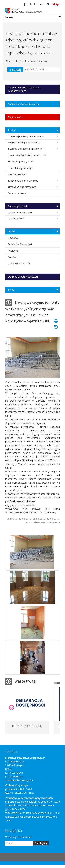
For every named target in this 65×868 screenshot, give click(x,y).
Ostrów (12, 257)
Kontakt (12, 751)
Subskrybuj (41, 843)
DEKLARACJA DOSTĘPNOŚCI (27, 726)
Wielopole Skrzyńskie (19, 264)
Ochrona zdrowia (17, 193)
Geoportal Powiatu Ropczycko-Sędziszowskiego (25, 89)
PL (48, 4)
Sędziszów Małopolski (20, 244)
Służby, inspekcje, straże (21, 161)
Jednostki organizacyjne (21, 168)
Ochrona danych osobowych (23, 277)
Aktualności (16, 61)
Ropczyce (13, 238)
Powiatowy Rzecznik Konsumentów (27, 155)
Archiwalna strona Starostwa (23, 104)
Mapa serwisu (15, 117)
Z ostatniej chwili (38, 61)
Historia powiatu (17, 174)
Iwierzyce (13, 251)
